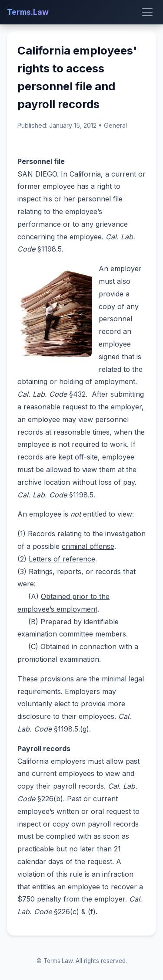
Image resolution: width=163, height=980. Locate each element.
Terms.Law (28, 12)
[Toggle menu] (147, 12)
